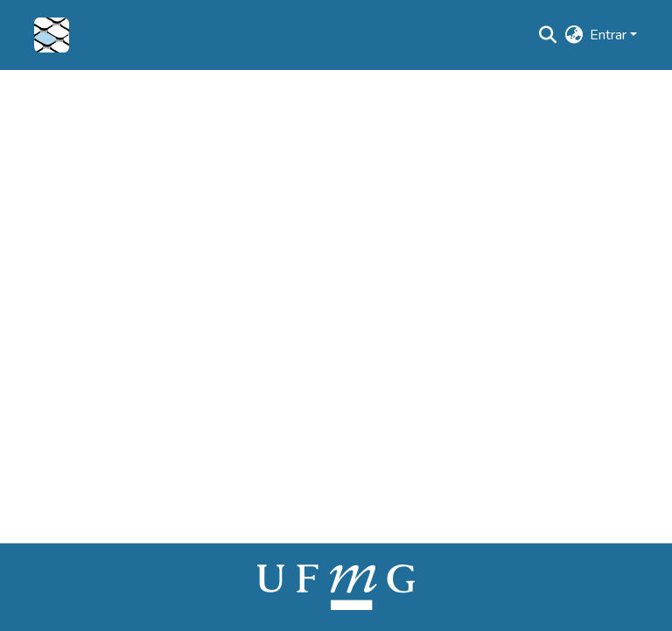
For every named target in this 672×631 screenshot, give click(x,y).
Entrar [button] (610, 35)
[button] (52, 35)
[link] (336, 586)
